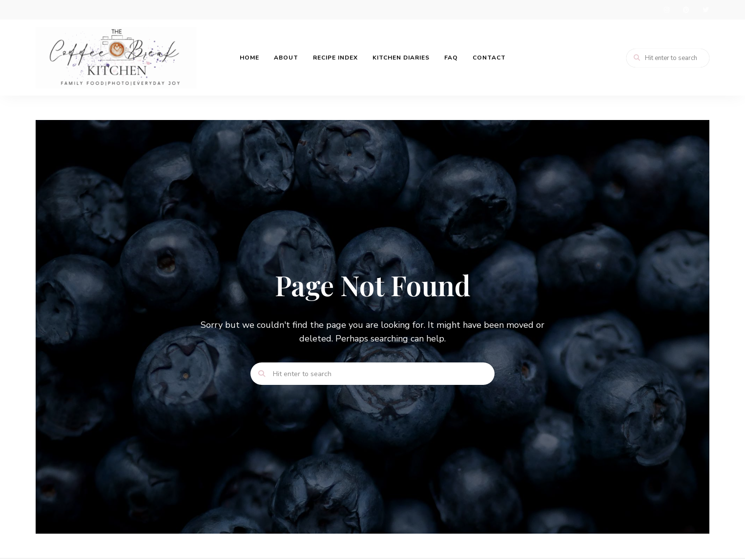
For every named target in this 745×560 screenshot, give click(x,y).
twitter (705, 10)
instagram (666, 10)
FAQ (451, 58)
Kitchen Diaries (401, 58)
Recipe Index (335, 58)
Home (249, 58)
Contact (489, 58)
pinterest (686, 10)
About (286, 58)
